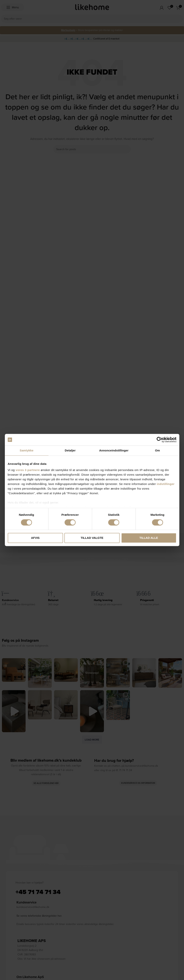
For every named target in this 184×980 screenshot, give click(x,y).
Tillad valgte (92, 538)
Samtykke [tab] (27, 450)
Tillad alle (149, 538)
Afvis (35, 538)
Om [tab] (157, 450)
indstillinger (166, 484)
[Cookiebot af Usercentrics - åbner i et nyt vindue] (159, 440)
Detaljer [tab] (70, 450)
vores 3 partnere (28, 470)
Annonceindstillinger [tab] (114, 450)
